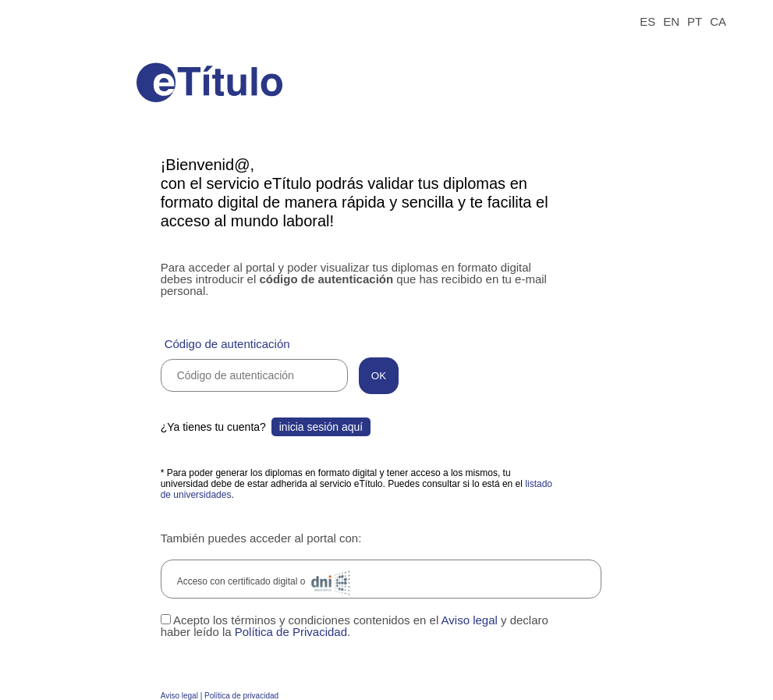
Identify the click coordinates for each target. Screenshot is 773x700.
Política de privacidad (241, 696)
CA (718, 21)
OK (379, 376)
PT (695, 21)
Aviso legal (470, 620)
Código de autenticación (227, 344)
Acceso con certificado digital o (266, 583)
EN (671, 21)
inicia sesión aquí (321, 427)
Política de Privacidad (291, 632)
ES (647, 21)
